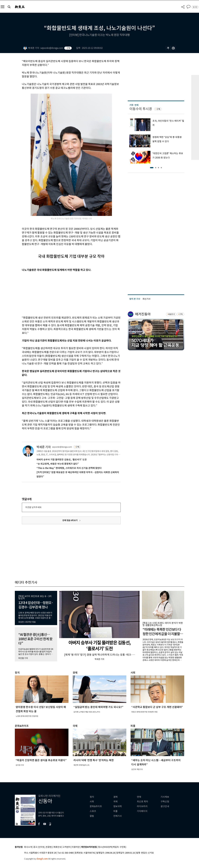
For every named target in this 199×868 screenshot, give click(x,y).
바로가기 (172, 314)
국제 (115, 802)
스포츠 (93, 811)
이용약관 (76, 847)
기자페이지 (142, 811)
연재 (139, 797)
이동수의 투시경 (141, 109)
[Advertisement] (64, 293)
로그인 (195, 7)
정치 (92, 797)
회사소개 (28, 847)
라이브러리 (142, 806)
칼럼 (92, 816)
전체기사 (118, 816)
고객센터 (67, 847)
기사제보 (165, 797)
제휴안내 (57, 847)
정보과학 (118, 806)
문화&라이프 (96, 806)
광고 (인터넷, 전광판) (43, 847)
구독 (68, 48)
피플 (115, 811)
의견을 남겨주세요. (34, 507)
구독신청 (165, 802)
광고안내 (165, 806)
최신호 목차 (142, 802)
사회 (92, 802)
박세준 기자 (44, 447)
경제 (115, 797)
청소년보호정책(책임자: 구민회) (112, 847)
